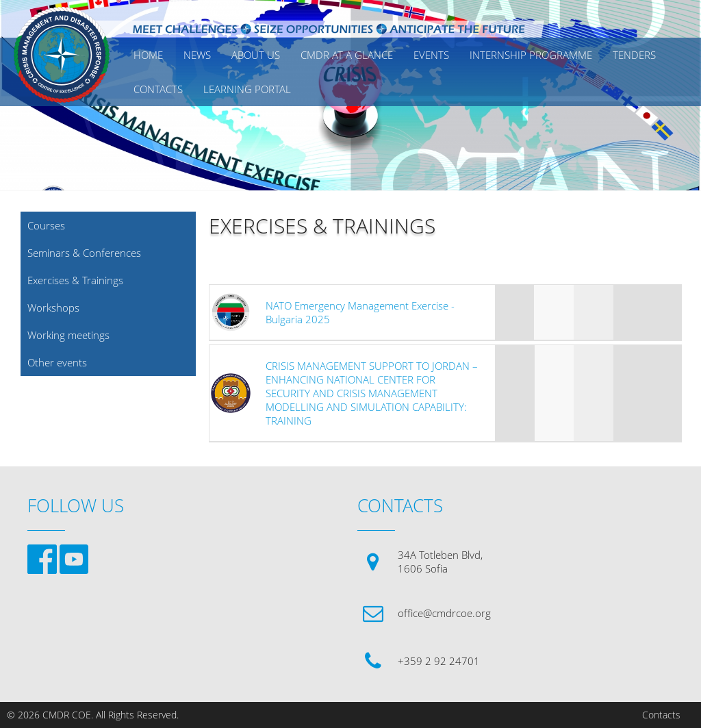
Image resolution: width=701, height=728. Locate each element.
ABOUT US (256, 55)
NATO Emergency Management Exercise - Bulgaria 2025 (360, 312)
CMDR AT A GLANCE (347, 55)
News (197, 55)
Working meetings (68, 335)
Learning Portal (247, 89)
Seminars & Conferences (84, 253)
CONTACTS (158, 89)
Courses (46, 225)
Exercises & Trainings (75, 280)
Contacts (661, 715)
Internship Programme (531, 55)
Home (148, 55)
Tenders (634, 55)
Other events (57, 362)
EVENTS (431, 55)
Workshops (53, 307)
